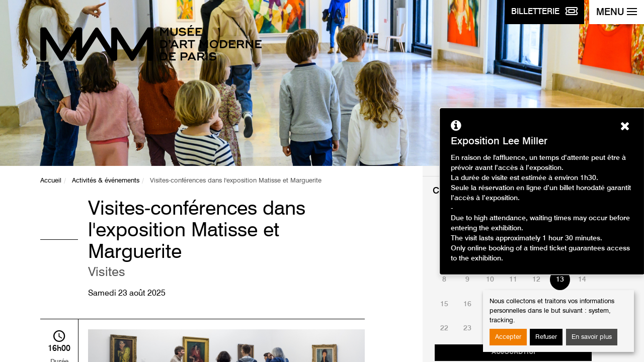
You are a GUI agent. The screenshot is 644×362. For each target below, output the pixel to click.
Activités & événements (106, 181)
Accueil (51, 181)
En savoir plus (592, 337)
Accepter (508, 337)
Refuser (546, 337)
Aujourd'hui (513, 352)
